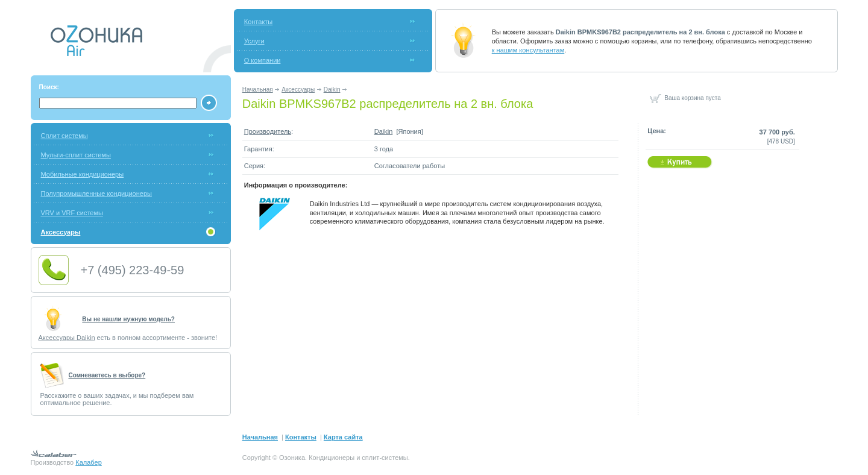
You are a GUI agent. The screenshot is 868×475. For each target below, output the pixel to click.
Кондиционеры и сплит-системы (358, 458)
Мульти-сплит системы (76, 155)
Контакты (259, 22)
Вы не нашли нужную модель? (128, 319)
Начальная (258, 90)
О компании (263, 60)
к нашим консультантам (528, 50)
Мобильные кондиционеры (83, 174)
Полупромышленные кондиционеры (96, 193)
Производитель (268, 131)
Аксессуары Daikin (67, 338)
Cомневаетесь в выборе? (107, 375)
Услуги (254, 41)
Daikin (332, 90)
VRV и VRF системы (72, 213)
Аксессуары (298, 90)
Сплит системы (64, 136)
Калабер (88, 462)
